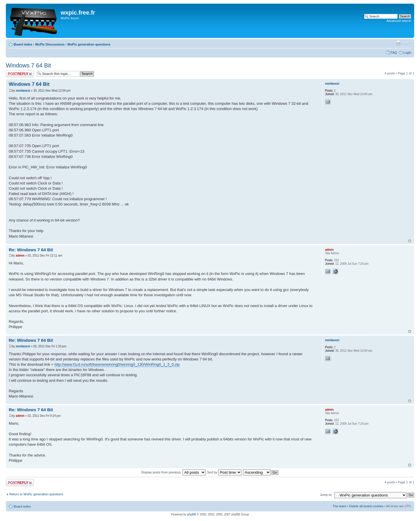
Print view (398, 43)
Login (407, 53)
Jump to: (326, 495)
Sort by (224, 472)
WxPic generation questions (89, 44)
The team (339, 506)
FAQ (394, 53)
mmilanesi (23, 91)
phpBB (192, 514)
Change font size (407, 43)
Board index (23, 44)
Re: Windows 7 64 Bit (31, 250)
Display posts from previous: (174, 472)
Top (410, 241)
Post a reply (20, 74)
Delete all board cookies (366, 506)
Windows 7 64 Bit (28, 65)
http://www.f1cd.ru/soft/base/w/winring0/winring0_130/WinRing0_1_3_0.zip (117, 364)
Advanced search (399, 21)
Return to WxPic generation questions (36, 494)
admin (20, 256)
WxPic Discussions (50, 44)
